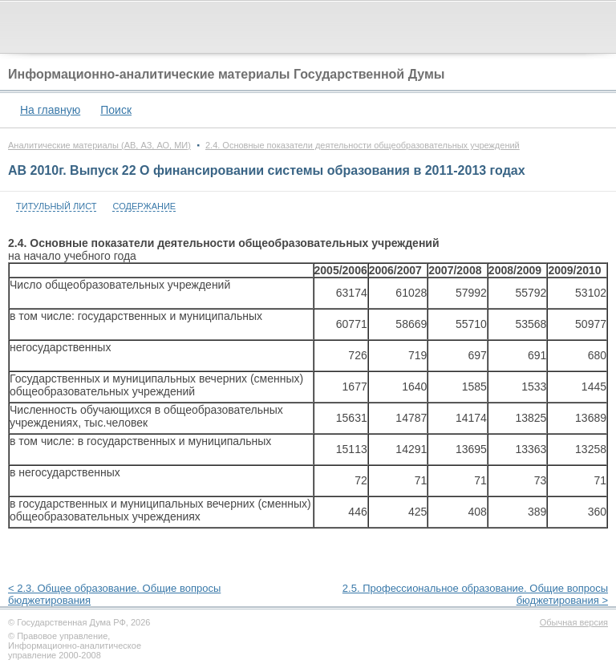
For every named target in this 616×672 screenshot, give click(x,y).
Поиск (116, 110)
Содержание (144, 206)
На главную (50, 110)
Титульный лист (56, 206)
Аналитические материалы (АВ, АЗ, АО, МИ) (99, 145)
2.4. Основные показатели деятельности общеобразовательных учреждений (363, 145)
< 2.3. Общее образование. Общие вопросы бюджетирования (114, 594)
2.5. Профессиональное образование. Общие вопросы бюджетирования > (475, 594)
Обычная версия (574, 622)
